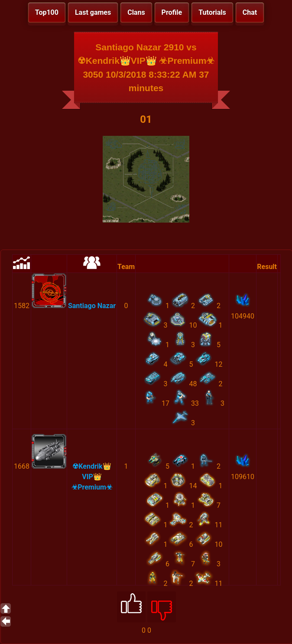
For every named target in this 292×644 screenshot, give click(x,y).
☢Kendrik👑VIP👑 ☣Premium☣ (92, 477)
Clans (136, 12)
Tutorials (212, 12)
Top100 (47, 12)
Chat (250, 12)
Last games (93, 12)
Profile (172, 12)
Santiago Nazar (92, 306)
